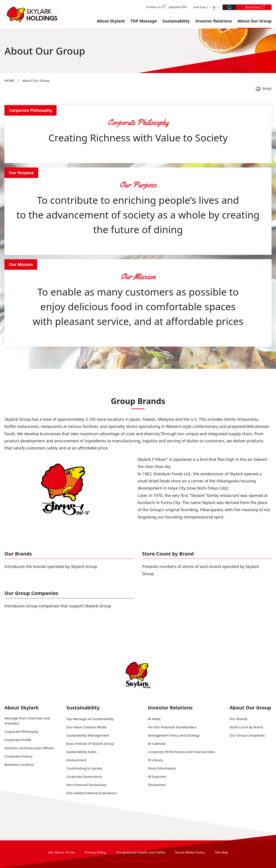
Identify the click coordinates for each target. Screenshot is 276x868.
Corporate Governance (84, 776)
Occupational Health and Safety (141, 852)
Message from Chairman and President (27, 721)
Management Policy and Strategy (174, 735)
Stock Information (162, 768)
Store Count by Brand (168, 553)
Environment (76, 760)
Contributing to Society (84, 768)
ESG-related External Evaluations (92, 793)
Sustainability (176, 21)
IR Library (155, 760)
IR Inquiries (157, 776)
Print (267, 89)
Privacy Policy (95, 852)
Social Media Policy (190, 852)
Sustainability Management (88, 735)
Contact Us (154, 7)
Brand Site (253, 7)
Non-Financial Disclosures (86, 785)
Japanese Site (178, 7)
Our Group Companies (31, 593)
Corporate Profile (18, 740)
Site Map (221, 852)
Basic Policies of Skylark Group (90, 743)
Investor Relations (214, 21)
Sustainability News (81, 752)
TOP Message (144, 21)
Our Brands (18, 553)
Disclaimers (157, 785)
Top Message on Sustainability (90, 719)
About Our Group (255, 21)
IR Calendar (157, 743)
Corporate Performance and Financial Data (181, 752)
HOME (9, 80)
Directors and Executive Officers (29, 748)
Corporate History (18, 756)
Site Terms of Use (61, 852)
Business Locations (19, 764)
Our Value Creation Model (87, 727)
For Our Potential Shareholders (172, 727)
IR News (154, 719)
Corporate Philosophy (21, 731)
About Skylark (111, 21)
